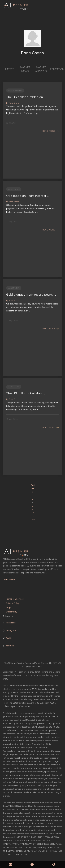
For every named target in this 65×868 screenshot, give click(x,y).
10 (33, 513)
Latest (10, 69)
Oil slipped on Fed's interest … (28, 196)
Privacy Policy (13, 603)
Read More (49, 131)
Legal (9, 607)
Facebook (11, 623)
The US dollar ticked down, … (27, 393)
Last (33, 520)
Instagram (11, 630)
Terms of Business (15, 599)
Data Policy (12, 612)
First (33, 485)
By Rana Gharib (13, 103)
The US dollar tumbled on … (26, 97)
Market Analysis (41, 69)
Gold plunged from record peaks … (31, 294)
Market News (25, 69)
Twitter (9, 638)
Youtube (10, 646)
